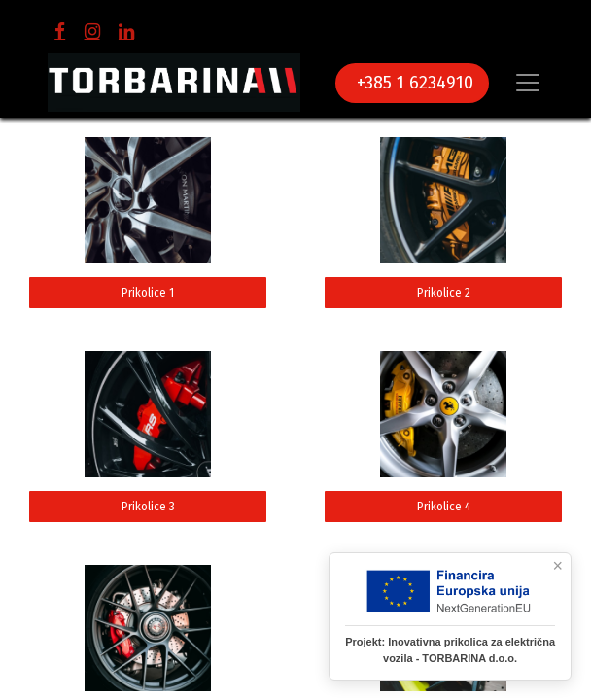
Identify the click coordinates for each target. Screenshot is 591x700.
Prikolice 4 (444, 507)
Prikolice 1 (148, 293)
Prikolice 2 (444, 293)
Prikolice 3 (148, 507)
